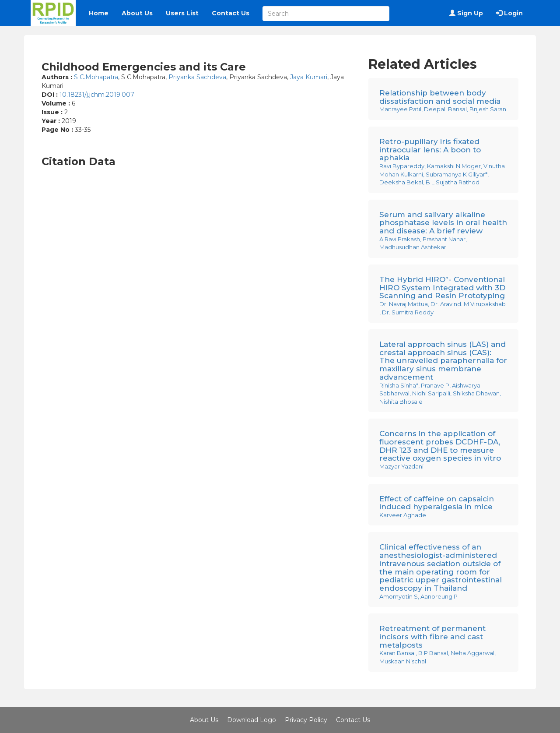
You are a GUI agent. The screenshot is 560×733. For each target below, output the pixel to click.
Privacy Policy (306, 720)
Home (99, 13)
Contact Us (231, 13)
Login (509, 13)
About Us (137, 13)
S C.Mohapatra (96, 77)
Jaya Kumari (309, 77)
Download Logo (252, 720)
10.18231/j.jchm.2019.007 (97, 95)
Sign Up (466, 13)
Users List (182, 13)
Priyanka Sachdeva (197, 77)
